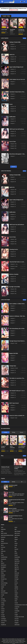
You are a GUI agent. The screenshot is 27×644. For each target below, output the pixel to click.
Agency (16, 537)
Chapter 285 (13, 291)
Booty (16, 581)
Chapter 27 (13, 134)
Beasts (16, 555)
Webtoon (22, 495)
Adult (13, 494)
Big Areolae (17, 561)
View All (24, 38)
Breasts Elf (3, 585)
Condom (3, 609)
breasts (16, 583)
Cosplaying (17, 611)
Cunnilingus (3, 619)
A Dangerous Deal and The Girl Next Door (17, 500)
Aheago (3, 539)
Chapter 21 (13, 69)
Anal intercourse (4, 543)
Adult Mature (17, 535)
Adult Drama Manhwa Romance (8, 535)
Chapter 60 (13, 254)
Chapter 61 (13, 252)
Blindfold (17, 575)
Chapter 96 (13, 111)
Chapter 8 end (14, 266)
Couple (3, 613)
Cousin (16, 613)
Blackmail (3, 575)
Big (2, 561)
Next (14, 167)
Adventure (3, 537)
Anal (16, 541)
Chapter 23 (13, 373)
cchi (2, 597)
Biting (2, 573)
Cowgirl (16, 615)
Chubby (16, 599)
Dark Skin (17, 621)
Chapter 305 (13, 146)
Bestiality (17, 559)
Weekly (5, 482)
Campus (16, 593)
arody (16, 545)
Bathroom (3, 551)
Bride (16, 585)
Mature (23, 503)
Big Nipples (3, 567)
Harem (23, 494)
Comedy (3, 605)
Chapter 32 (13, 395)
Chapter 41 (13, 383)
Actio (2, 527)
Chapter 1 (13, 44)
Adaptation (3, 529)
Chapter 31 (13, 398)
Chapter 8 (13, 356)
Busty (16, 591)
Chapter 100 (13, 57)
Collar (16, 601)
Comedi (16, 603)
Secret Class (11, 492)
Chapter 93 (13, 281)
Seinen (18, 495)
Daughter (17, 623)
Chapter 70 (13, 47)
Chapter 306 (13, 144)
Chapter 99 (13, 59)
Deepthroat (3, 625)
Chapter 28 (13, 131)
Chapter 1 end (14, 343)
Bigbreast (17, 569)
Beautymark (4, 559)
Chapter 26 (13, 136)
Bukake (3, 587)
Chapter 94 (13, 279)
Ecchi (19, 519)
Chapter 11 (13, 119)
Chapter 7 (13, 269)
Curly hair (17, 619)
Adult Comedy (4, 533)
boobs (2, 581)
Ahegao (16, 539)
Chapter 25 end (14, 368)
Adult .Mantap (17, 531)
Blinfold (3, 577)
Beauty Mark (17, 557)
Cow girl (3, 615)
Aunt (16, 547)
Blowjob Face (4, 579)
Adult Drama (17, 533)
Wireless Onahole (13, 508)
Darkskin (3, 623)
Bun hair (16, 589)
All (22, 482)
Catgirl (16, 595)
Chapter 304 (13, 148)
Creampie (3, 617)
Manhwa (10, 495)
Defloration (17, 625)
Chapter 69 (13, 49)
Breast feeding (4, 583)
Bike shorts (3, 571)
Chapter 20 (13, 71)
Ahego (2, 541)
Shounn (22, 432)
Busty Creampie (4, 593)
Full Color (19, 494)
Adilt (16, 529)
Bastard (16, 549)
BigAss (3, 569)
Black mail (17, 573)
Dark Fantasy (4, 621)
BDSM (16, 553)
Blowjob (16, 577)
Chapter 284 (13, 294)
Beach (2, 555)
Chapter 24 (13, 370)
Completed (17, 607)
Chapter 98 (13, 61)
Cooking (6, 432)
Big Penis (17, 567)
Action (16, 527)
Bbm (16, 551)
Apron (2, 545)
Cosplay (3, 611)
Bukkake (16, 587)
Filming (13, 432)
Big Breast (17, 563)
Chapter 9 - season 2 (14, 264)
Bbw (2, 553)
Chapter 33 (13, 393)
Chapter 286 (13, 289)
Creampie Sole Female (19, 617)
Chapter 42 (13, 381)
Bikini (16, 571)
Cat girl (3, 595)
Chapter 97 (13, 109)
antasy (16, 543)
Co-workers (4, 601)
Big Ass (3, 563)
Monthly (13, 482)
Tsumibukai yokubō (13, 485)
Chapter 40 (13, 385)
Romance (14, 495)
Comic (2, 607)
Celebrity (16, 597)
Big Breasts (4, 565)
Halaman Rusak (5, 467)
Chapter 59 (13, 256)
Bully (2, 589)
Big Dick (16, 565)
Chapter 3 (13, 306)
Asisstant (3, 547)
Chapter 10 (13, 121)
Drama (16, 494)
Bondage (17, 579)
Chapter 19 (13, 74)
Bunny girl (3, 591)
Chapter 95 (13, 277)
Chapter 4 (13, 405)
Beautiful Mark (4, 557)
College (3, 603)
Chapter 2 (13, 82)
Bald (2, 549)
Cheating (3, 599)
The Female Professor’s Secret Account (15, 517)
